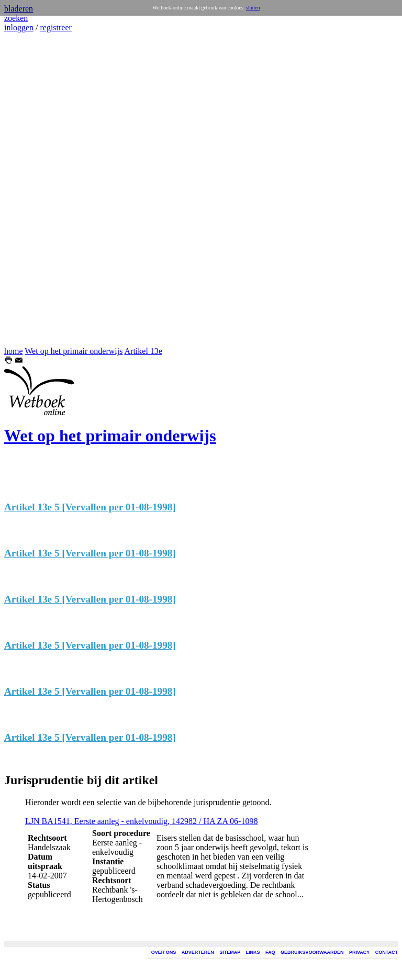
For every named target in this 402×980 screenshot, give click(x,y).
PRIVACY (359, 952)
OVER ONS (164, 952)
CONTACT (387, 952)
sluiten (253, 8)
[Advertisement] (36, 190)
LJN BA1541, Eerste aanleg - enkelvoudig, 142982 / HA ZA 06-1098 (141, 821)
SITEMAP (230, 952)
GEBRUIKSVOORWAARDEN (312, 952)
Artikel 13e (143, 351)
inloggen (19, 27)
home (14, 351)
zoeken (16, 18)
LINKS (253, 952)
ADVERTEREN (198, 952)
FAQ (270, 952)
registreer (55, 27)
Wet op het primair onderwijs (74, 351)
